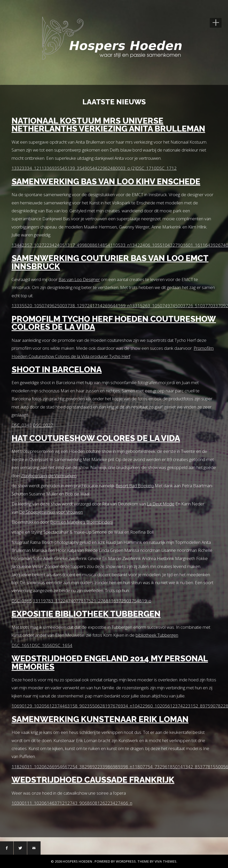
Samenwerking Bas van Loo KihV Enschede (106, 181)
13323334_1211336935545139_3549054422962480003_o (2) (74, 168)
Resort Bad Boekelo (135, 486)
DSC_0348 (22, 425)
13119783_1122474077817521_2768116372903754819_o (92, 601)
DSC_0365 (22, 601)
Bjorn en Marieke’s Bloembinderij (81, 522)
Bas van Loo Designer (79, 279)
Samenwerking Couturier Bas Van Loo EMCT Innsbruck (110, 262)
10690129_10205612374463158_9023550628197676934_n (72, 706)
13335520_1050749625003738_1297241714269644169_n (71, 306)
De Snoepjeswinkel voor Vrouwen (51, 512)
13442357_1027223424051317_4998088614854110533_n (71, 245)
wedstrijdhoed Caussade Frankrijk (93, 780)
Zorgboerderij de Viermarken (49, 476)
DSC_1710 (146, 168)
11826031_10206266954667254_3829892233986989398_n (72, 767)
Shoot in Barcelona (57, 369)
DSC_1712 (167, 168)
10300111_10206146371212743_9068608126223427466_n (72, 803)
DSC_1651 (22, 645)
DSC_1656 (42, 645)
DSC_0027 (43, 425)
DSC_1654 (62, 645)
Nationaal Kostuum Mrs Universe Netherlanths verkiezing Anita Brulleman (108, 125)
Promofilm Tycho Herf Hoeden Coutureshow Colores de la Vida (114, 323)
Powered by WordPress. (116, 861)
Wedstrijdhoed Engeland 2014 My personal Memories (110, 662)
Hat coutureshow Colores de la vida (96, 438)
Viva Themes (165, 861)
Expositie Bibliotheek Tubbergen (86, 614)
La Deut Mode (161, 504)
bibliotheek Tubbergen (157, 635)
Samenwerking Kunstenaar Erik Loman (100, 719)
